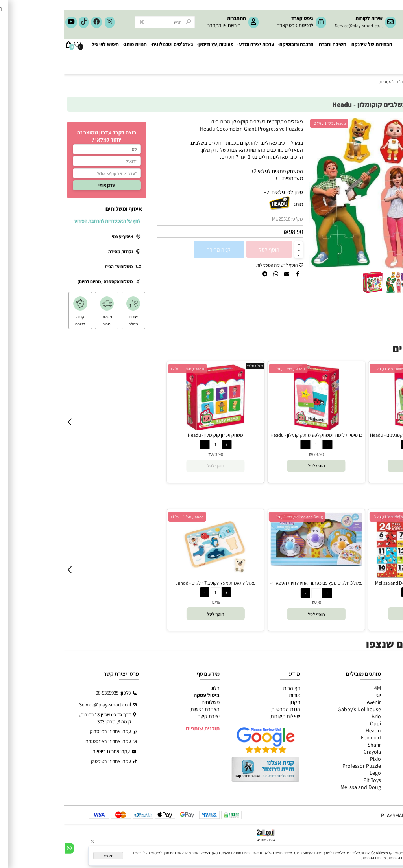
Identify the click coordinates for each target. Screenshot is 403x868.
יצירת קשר (145, 716)
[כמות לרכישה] (235, 249)
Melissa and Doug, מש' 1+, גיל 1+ (233, 517)
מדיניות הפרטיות (309, 858)
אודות (230, 695)
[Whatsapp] (5, 848)
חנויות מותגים (384, 730)
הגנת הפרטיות (222, 709)
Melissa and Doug (297, 787)
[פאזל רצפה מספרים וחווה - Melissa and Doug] (353, 576)
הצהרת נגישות (141, 709)
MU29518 (217, 219)
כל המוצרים (385, 688)
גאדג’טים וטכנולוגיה (377, 723)
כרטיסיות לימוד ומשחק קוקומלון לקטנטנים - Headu (353, 435)
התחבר (150, 25)
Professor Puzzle (298, 766)
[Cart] (5, 56)
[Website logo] (369, 52)
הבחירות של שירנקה (308, 56)
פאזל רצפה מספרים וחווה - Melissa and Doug (353, 583)
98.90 (232, 232)
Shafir (310, 745)
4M (313, 688)
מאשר (44, 856)
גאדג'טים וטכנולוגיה (108, 56)
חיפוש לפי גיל (41, 56)
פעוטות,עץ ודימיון (152, 56)
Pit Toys (308, 780)
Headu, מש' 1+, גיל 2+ (265, 123)
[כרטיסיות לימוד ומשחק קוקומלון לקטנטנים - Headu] (353, 428)
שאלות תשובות (221, 716)
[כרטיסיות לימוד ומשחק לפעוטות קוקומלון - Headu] (252, 428)
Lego (311, 773)
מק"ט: (233, 219)
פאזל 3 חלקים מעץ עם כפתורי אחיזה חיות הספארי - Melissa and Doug (252, 586)
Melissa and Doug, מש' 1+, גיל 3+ (334, 517)
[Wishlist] (13, 56)
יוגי (314, 695)
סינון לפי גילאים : (222, 192)
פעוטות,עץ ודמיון (381, 716)
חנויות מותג (71, 56)
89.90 (355, 602)
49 (154, 602)
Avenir (310, 702)
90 (255, 602)
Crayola (308, 752)
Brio (312, 716)
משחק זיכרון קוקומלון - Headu (151, 435)
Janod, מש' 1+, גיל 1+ (123, 517)
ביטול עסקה (142, 695)
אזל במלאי (387, 120)
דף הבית (227, 688)
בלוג (151, 688)
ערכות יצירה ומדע (192, 56)
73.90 (154, 454)
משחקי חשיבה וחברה (375, 695)
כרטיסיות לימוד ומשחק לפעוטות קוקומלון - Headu (252, 435)
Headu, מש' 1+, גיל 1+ (224, 369)
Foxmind (307, 737)
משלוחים (146, 702)
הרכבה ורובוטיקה (232, 56)
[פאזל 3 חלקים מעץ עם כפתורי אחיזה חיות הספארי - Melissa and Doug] (252, 564)
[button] (250, 193)
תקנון (231, 702)
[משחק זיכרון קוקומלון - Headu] (152, 428)
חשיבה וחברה (268, 56)
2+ (202, 192)
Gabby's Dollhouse (295, 709)
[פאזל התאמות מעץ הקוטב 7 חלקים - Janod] (152, 576)
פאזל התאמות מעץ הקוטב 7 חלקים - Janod (152, 583)
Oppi (311, 723)
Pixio (311, 759)
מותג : (233, 204)
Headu (309, 730)
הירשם (170, 25)
